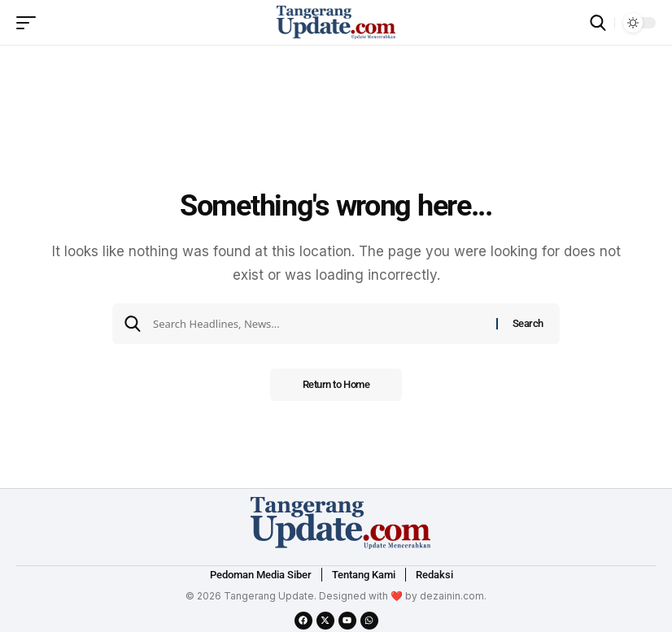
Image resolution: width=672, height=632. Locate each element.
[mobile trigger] (30, 23)
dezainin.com (452, 596)
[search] (598, 23)
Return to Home (336, 384)
